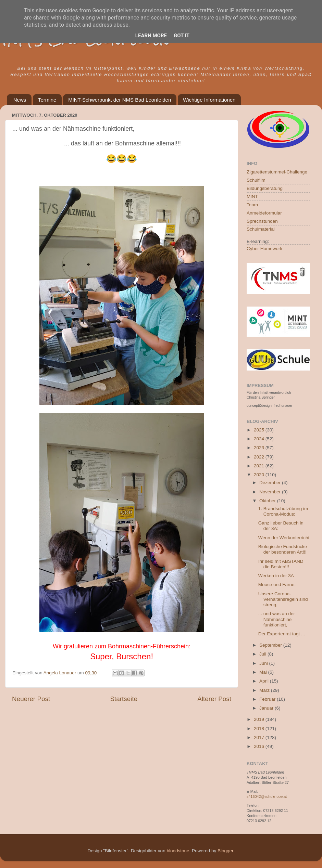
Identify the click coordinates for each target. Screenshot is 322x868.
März (265, 690)
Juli (263, 654)
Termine (47, 100)
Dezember (271, 483)
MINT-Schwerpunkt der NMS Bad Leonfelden (120, 100)
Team (252, 205)
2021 (260, 466)
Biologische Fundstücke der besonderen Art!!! (283, 549)
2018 (260, 729)
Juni (264, 663)
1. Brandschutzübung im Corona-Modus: (283, 511)
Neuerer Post (31, 699)
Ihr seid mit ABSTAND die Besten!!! (281, 564)
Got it (182, 36)
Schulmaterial (261, 229)
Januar (267, 708)
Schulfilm (256, 180)
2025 (260, 430)
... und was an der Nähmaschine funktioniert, (277, 619)
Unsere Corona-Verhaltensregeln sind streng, (283, 599)
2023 (260, 448)
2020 (260, 475)
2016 (260, 746)
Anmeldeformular (264, 213)
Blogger (225, 851)
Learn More (151, 36)
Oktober (268, 501)
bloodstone (178, 851)
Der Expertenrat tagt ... (282, 634)
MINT (252, 197)
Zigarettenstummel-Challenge (277, 172)
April (265, 681)
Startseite (124, 699)
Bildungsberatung (265, 188)
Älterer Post (214, 699)
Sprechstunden (262, 221)
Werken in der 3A (276, 576)
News (20, 100)
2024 (260, 439)
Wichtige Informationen (209, 100)
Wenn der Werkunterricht (284, 538)
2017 (260, 737)
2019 (260, 719)
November (271, 492)
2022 (260, 457)
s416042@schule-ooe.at (267, 796)
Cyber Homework (264, 249)
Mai (264, 672)
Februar (268, 699)
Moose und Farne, (277, 585)
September (271, 645)
